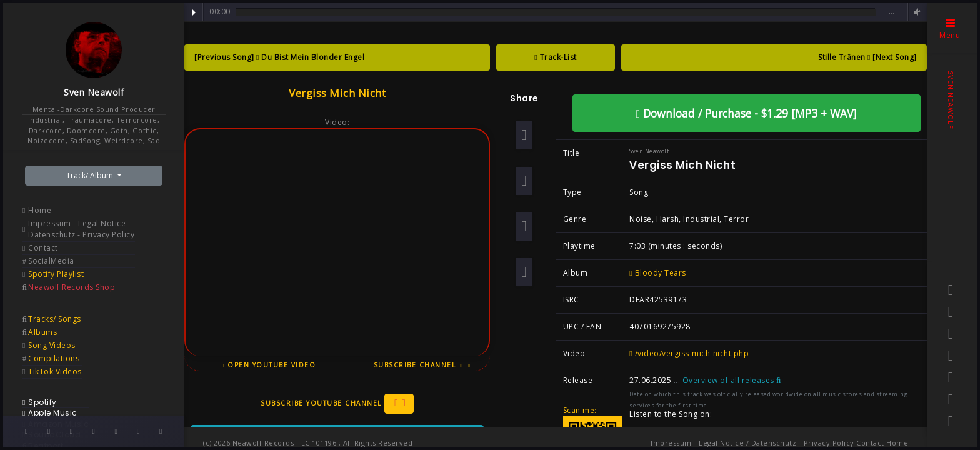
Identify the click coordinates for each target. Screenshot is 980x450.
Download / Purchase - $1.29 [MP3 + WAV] (747, 113)
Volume (916, 12)
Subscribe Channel (422, 365)
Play (194, 12)
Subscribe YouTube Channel (337, 404)
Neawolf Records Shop (72, 287)
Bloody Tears (657, 273)
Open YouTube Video (269, 365)
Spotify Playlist (56, 274)
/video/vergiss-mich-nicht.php (689, 353)
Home (40, 210)
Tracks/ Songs (55, 319)
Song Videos (52, 345)
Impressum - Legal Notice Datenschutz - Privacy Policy (81, 229)
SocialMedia (51, 261)
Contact (43, 248)
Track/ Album (91, 175)
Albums (42, 332)
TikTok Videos (55, 372)
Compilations (54, 358)
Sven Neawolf (94, 92)
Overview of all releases (732, 380)
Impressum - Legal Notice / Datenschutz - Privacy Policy (752, 443)
